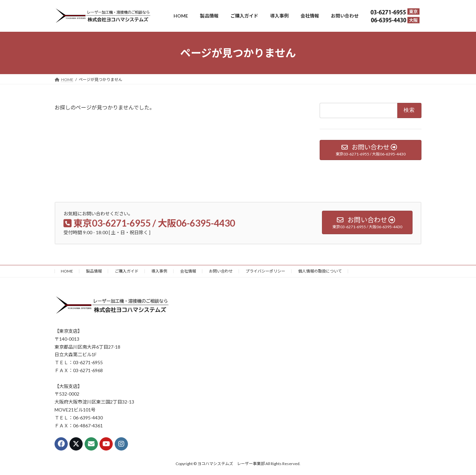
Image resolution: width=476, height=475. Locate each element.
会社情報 (188, 271)
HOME (67, 271)
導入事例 (159, 271)
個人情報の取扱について (320, 271)
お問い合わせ (221, 271)
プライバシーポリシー (265, 271)
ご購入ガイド (127, 271)
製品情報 (94, 271)
